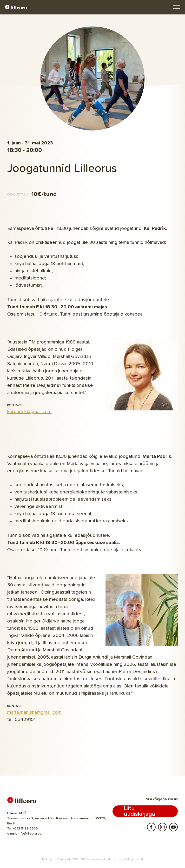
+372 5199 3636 (25, 829)
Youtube (173, 827)
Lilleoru (16, 7)
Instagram (162, 827)
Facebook (151, 827)
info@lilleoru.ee (30, 834)
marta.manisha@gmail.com (34, 712)
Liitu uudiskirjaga (139, 811)
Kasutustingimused (130, 859)
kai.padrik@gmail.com (29, 412)
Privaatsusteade (101, 859)
